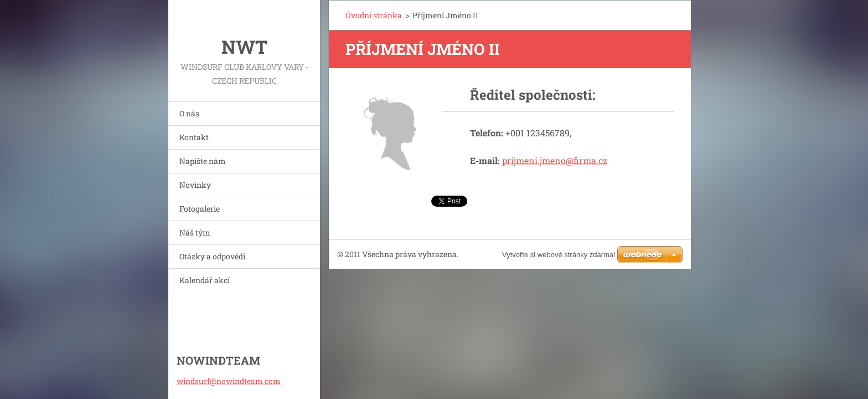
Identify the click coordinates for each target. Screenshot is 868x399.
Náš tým (195, 232)
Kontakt (194, 137)
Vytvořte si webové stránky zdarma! (559, 255)
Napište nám (203, 161)
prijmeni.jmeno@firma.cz (555, 160)
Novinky (195, 185)
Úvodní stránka (374, 15)
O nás (189, 113)
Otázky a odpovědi (212, 256)
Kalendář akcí (205, 280)
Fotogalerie (200, 209)
